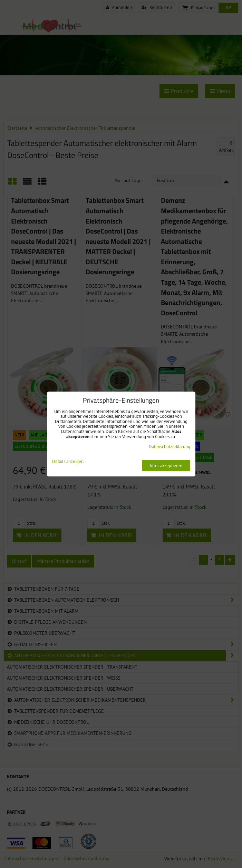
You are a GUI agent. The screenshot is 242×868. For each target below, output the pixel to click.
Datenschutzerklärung (170, 447)
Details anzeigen (68, 462)
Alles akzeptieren (166, 466)
